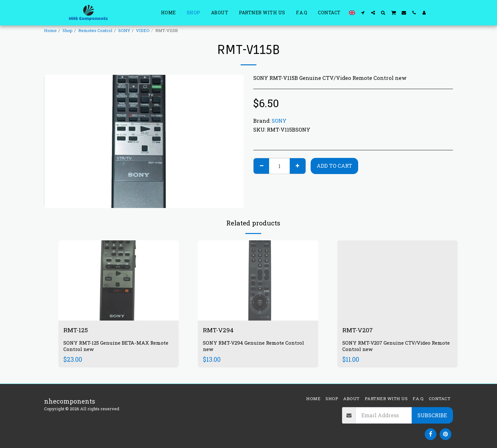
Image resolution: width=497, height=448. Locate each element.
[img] (119, 280)
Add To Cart (334, 166)
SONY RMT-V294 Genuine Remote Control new (255, 346)
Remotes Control (95, 30)
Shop (68, 30)
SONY (124, 30)
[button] (363, 13)
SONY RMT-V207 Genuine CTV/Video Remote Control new (389, 346)
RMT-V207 (358, 330)
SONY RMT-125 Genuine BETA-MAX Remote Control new (118, 346)
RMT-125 (76, 330)
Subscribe (432, 415)
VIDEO (143, 30)
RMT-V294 (219, 330)
